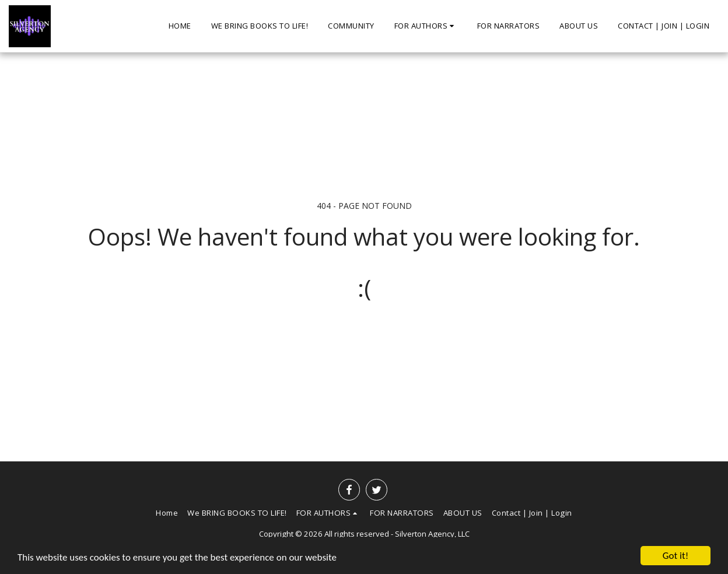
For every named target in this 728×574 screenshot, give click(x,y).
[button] (426, 26)
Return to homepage (364, 335)
